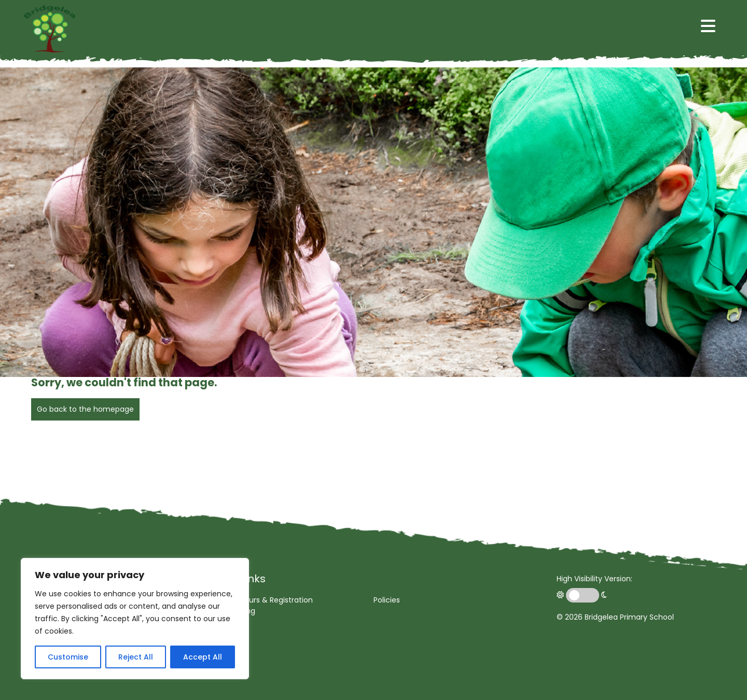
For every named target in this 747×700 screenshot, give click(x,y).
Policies (387, 600)
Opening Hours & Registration (260, 600)
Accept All (203, 657)
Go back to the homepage (85, 409)
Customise (68, 657)
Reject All (136, 657)
